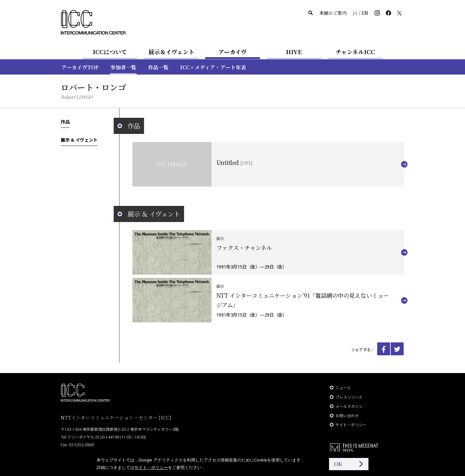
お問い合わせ (347, 416)
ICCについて (110, 52)
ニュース (343, 388)
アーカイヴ (232, 52)
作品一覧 (158, 67)
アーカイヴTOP (80, 67)
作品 (65, 122)
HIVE (294, 52)
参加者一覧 (123, 67)
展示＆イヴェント (171, 52)
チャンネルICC (355, 52)
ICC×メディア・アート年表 (213, 67)
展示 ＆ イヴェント (79, 140)
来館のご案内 (333, 13)
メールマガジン (349, 406)
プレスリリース (349, 397)
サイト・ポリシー (351, 425)
